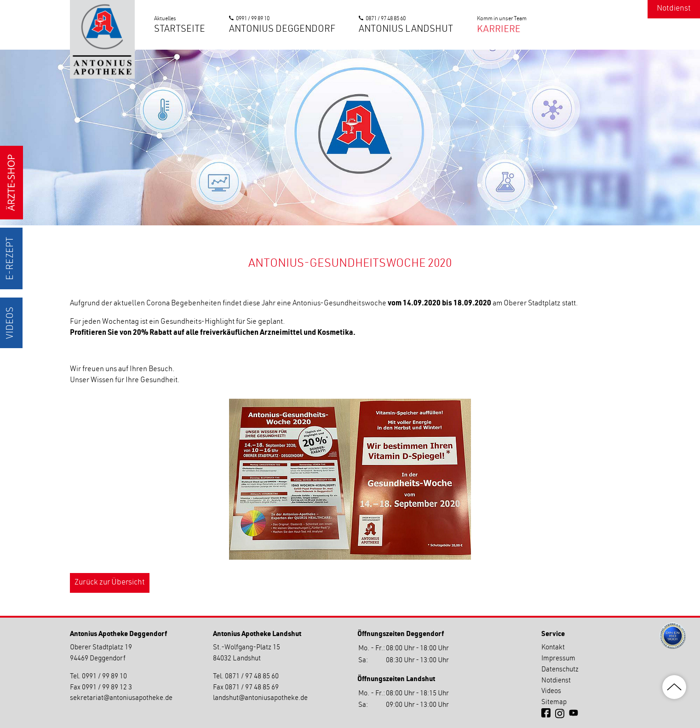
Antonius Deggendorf (282, 30)
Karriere (498, 30)
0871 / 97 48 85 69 (252, 688)
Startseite (180, 30)
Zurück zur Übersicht (110, 583)
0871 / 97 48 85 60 (386, 19)
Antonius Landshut (406, 30)
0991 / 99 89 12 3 (107, 688)
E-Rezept (11, 258)
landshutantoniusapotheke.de (260, 698)
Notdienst (674, 9)
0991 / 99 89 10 (253, 19)
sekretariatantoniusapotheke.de (121, 698)
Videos (11, 323)
